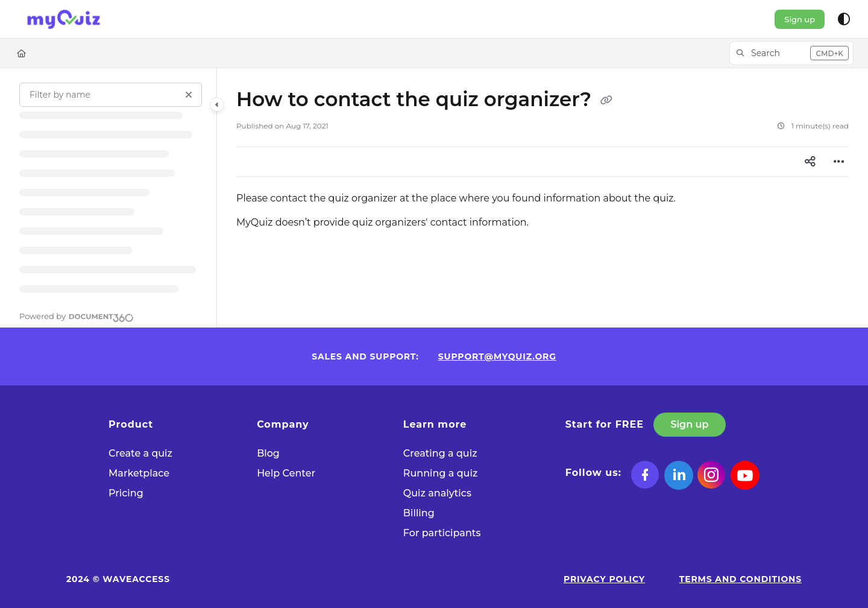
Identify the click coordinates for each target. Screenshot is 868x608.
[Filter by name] (111, 95)
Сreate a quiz (140, 453)
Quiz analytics (437, 493)
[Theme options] (844, 19)
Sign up (800, 19)
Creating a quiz (440, 453)
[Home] (21, 53)
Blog (268, 453)
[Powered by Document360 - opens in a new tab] (77, 316)
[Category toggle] (217, 104)
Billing (419, 513)
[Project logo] (64, 19)
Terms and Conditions (741, 579)
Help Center (286, 473)
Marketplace (139, 473)
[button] (791, 53)
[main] (542, 198)
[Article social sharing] (810, 162)
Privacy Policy (604, 579)
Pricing (126, 493)
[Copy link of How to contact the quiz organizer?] (606, 101)
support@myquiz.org (497, 356)
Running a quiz (440, 473)
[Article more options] (839, 162)
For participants (442, 533)
